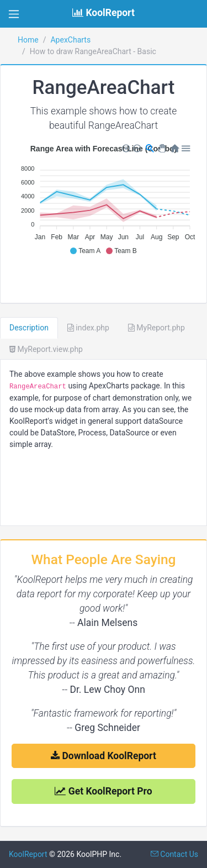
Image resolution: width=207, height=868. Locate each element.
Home (28, 40)
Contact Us (174, 854)
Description (29, 328)
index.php (88, 328)
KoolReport (28, 854)
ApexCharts (70, 40)
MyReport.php (156, 328)
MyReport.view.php (46, 349)
